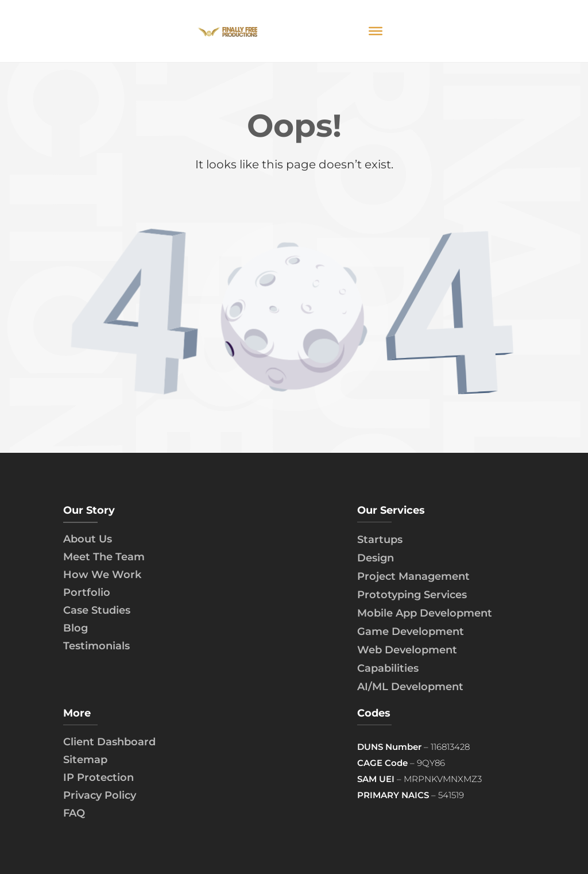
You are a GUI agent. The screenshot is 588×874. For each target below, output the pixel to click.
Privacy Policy (100, 795)
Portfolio (87, 592)
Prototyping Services (412, 595)
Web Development (407, 650)
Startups (380, 540)
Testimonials (96, 646)
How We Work (102, 575)
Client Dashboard (109, 742)
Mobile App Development (425, 613)
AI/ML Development (410, 687)
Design (376, 558)
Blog (76, 628)
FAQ (74, 813)
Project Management (413, 576)
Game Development (411, 632)
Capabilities (388, 668)
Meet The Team (104, 557)
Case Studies (97, 610)
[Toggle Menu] (376, 31)
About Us (88, 539)
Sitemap (85, 760)
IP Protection (98, 777)
